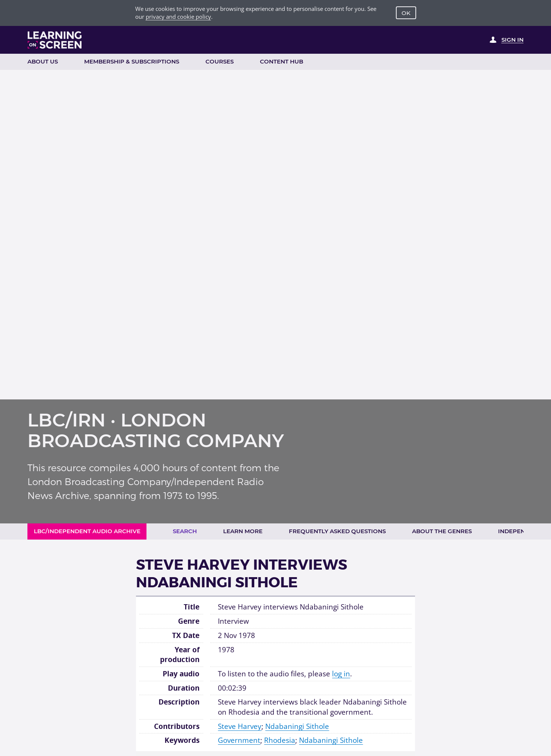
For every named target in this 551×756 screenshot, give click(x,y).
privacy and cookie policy (178, 17)
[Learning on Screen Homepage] (55, 40)
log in (341, 674)
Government (239, 740)
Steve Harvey (240, 726)
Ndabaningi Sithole (297, 726)
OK (406, 13)
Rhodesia (280, 740)
